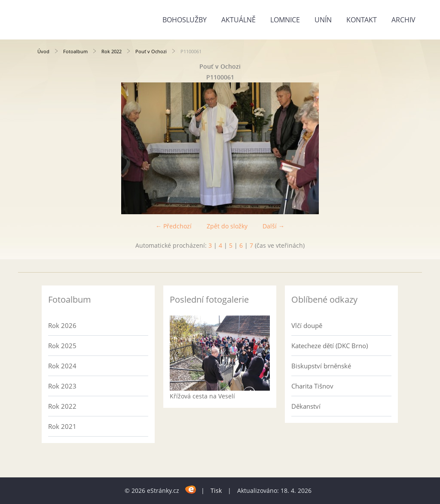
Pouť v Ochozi (151, 51)
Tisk (216, 490)
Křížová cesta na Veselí (202, 396)
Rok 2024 (62, 366)
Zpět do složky (227, 226)
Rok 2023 (62, 386)
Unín (323, 20)
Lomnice (285, 20)
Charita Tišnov (312, 386)
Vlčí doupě (307, 325)
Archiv (403, 20)
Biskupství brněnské (321, 366)
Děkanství (306, 406)
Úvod (43, 51)
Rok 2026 (62, 325)
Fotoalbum (75, 51)
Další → (273, 226)
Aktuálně (238, 20)
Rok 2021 (62, 426)
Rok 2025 (62, 346)
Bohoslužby (185, 20)
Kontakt (362, 20)
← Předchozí (174, 226)
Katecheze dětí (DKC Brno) (330, 346)
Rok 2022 (112, 51)
